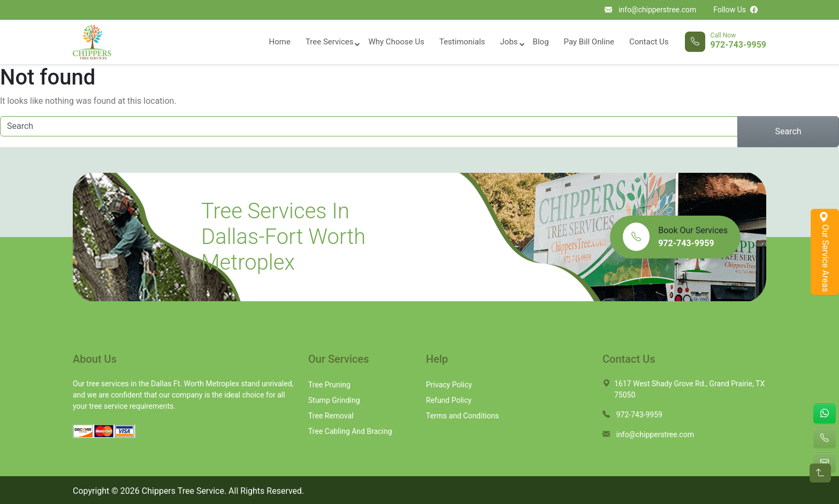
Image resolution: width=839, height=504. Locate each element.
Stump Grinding (334, 400)
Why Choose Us (396, 42)
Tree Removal (331, 416)
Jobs (509, 42)
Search (788, 131)
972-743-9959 (738, 45)
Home (280, 42)
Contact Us (649, 42)
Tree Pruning (329, 385)
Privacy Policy (449, 385)
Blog (541, 42)
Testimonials (462, 42)
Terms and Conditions (463, 416)
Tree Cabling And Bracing (350, 431)
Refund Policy (449, 400)
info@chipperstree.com (657, 10)
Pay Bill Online (589, 42)
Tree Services (330, 42)
